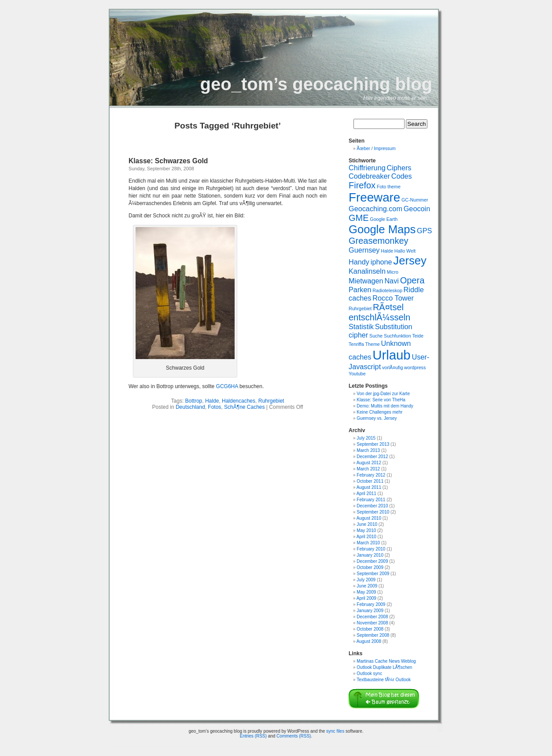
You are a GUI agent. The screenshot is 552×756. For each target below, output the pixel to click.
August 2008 (369, 641)
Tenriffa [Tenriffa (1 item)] (356, 344)
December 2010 (372, 506)
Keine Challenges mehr (379, 412)
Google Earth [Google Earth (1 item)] (384, 219)
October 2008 (370, 629)
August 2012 (369, 463)
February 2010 (371, 549)
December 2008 (372, 617)
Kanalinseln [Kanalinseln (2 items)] (367, 271)
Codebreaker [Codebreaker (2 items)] (369, 176)
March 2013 (368, 450)
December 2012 (372, 457)
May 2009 (366, 592)
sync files (335, 731)
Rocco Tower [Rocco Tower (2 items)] (393, 298)
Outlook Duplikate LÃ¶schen (384, 667)
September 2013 (373, 444)
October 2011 (370, 481)
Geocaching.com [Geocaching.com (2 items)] (375, 209)
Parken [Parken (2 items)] (360, 290)
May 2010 (366, 530)
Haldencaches (239, 401)
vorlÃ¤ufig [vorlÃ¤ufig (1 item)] (392, 367)
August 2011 (369, 487)
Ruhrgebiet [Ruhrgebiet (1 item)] (360, 308)
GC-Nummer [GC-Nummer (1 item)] (415, 200)
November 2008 (372, 623)
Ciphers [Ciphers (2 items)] (399, 168)
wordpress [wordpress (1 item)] (415, 367)
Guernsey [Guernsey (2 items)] (364, 250)
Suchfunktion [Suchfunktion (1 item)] (397, 336)
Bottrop (194, 401)
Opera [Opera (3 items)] (412, 280)
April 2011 (366, 494)
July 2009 (366, 580)
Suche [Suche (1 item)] (376, 336)
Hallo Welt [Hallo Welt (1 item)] (405, 251)
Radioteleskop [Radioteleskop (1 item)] (387, 290)
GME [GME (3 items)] (359, 218)
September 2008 (373, 635)
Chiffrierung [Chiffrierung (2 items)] (367, 168)
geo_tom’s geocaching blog (316, 84)
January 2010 (370, 555)
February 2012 (371, 475)
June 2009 (367, 586)
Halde (212, 401)
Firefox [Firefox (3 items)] (362, 185)
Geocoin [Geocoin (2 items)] (417, 209)
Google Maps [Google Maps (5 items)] (382, 229)
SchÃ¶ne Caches (245, 407)
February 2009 (371, 604)
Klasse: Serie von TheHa (381, 400)
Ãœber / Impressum (376, 149)
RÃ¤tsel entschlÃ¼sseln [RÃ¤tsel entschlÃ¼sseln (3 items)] (379, 312)
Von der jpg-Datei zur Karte (383, 394)
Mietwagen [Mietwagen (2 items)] (366, 281)
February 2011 (371, 500)
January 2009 (370, 611)
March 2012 (368, 469)
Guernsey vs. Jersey (377, 418)
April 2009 (366, 598)
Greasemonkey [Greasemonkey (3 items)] (379, 241)
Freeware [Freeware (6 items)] (374, 197)
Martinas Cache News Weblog (386, 661)
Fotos (214, 407)
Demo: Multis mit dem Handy (385, 406)
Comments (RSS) (294, 736)
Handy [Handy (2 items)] (359, 262)
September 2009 (373, 574)
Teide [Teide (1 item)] (418, 336)
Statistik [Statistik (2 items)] (361, 327)
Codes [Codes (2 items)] (402, 176)
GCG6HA (227, 386)
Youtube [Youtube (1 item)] (357, 374)
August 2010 (369, 518)
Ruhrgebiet (271, 401)
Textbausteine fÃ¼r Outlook (384, 680)
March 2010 (368, 543)
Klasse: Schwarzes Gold (168, 161)
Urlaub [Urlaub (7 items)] (391, 355)
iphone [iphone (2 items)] (381, 262)
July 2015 (366, 438)
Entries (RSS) (253, 736)
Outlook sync (369, 673)
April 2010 (366, 537)
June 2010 (367, 524)
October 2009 (370, 567)
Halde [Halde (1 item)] (387, 251)
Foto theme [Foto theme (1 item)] (389, 187)
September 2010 (373, 512)
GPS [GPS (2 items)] (424, 231)
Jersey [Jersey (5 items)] (410, 261)
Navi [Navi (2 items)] (392, 281)
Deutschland (190, 407)
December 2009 (372, 561)
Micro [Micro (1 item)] (393, 272)
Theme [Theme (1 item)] (373, 344)
